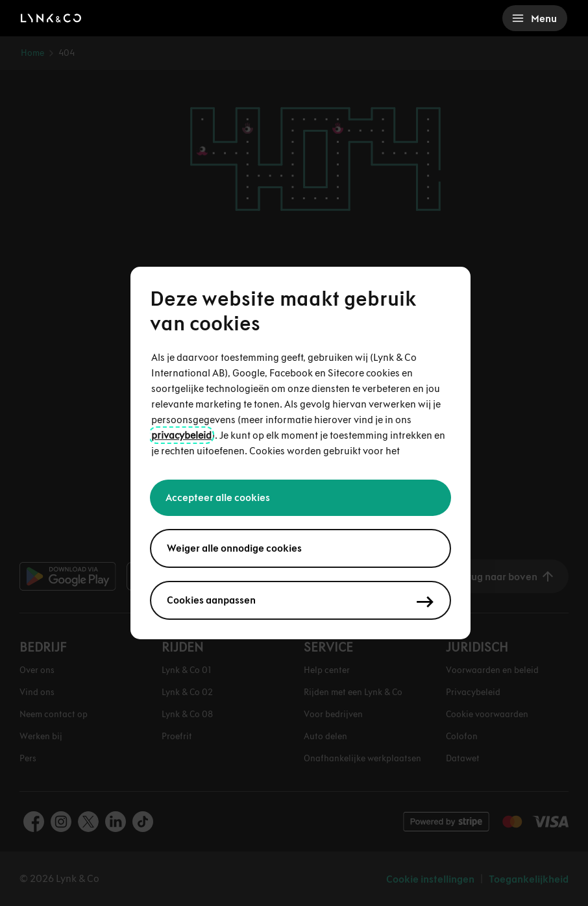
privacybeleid (181, 435)
